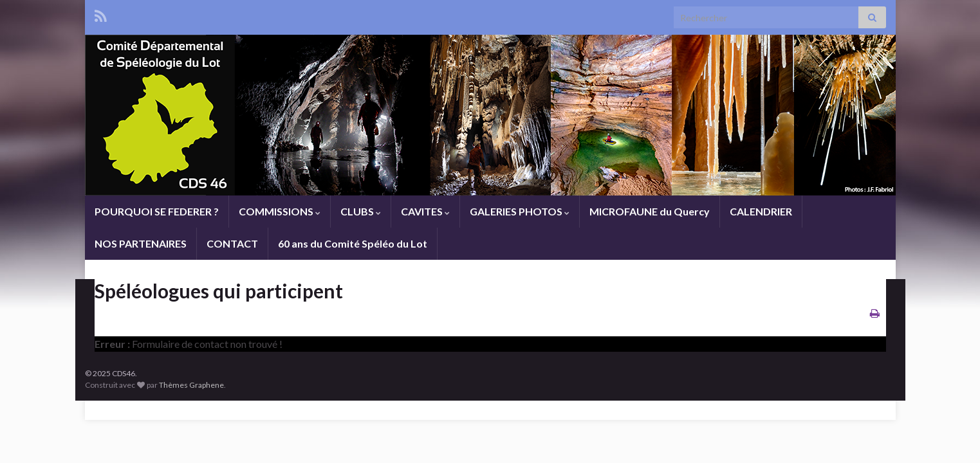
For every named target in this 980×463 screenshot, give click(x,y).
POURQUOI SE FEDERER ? (157, 211)
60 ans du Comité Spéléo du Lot (353, 243)
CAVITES (425, 211)
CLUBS (361, 211)
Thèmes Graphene (191, 385)
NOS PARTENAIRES (141, 243)
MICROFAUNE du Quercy (650, 211)
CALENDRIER (761, 211)
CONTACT (232, 243)
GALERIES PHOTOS (520, 211)
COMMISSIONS (280, 211)
